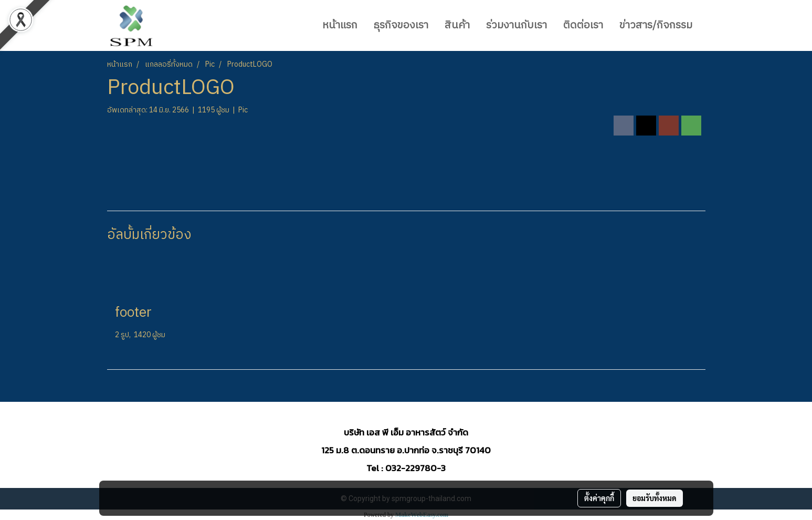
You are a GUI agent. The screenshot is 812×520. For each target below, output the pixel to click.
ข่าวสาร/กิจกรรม (656, 25)
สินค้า (457, 25)
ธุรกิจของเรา (401, 25)
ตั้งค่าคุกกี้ (599, 498)
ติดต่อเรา (583, 25)
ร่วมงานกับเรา (516, 25)
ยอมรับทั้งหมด (655, 498)
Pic (243, 110)
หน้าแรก (340, 25)
